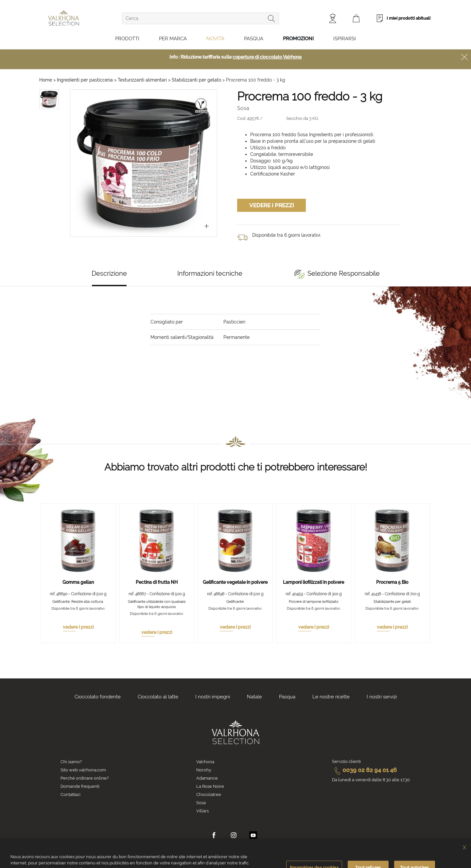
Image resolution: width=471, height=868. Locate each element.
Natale (254, 697)
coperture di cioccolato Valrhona (267, 57)
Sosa (201, 803)
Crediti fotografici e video (334, 864)
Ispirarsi (345, 39)
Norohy (204, 770)
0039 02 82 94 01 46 (364, 770)
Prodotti (127, 39)
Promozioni (298, 39)
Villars (202, 811)
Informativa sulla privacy (240, 864)
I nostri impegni (213, 697)
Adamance (207, 778)
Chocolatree (209, 794)
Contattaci (70, 794)
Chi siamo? (71, 762)
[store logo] (64, 18)
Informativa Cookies (192, 864)
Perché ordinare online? (85, 778)
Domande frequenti (80, 786)
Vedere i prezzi (272, 205)
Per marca (173, 39)
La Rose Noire (210, 786)
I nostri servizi (382, 697)
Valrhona (205, 762)
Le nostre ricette (331, 697)
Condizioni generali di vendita (139, 864)
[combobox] (201, 18)
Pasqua (254, 39)
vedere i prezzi (78, 627)
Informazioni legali (287, 864)
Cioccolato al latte (158, 697)
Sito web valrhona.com (83, 770)
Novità (215, 39)
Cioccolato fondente (98, 697)
